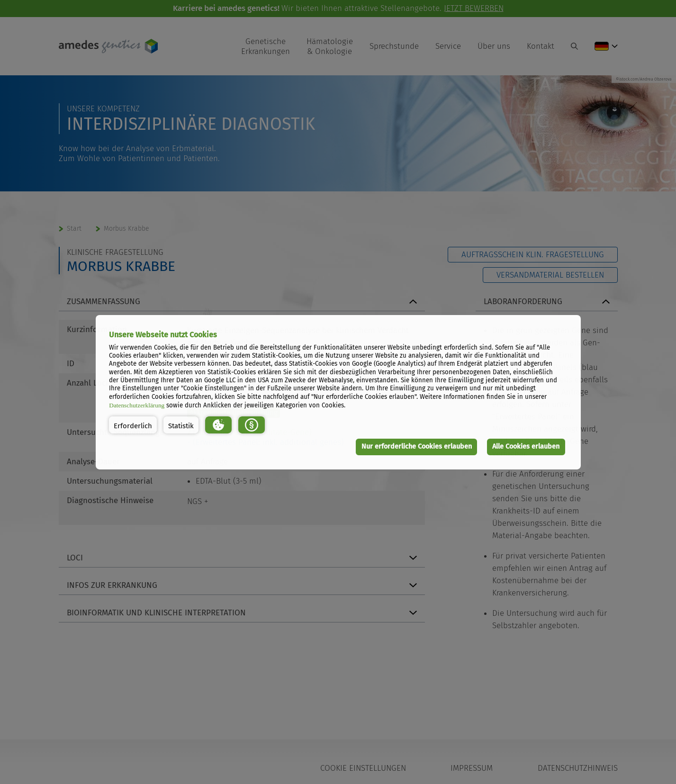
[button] (133, 425)
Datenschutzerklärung (137, 405)
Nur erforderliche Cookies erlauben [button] (417, 446)
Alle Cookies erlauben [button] (526, 446)
